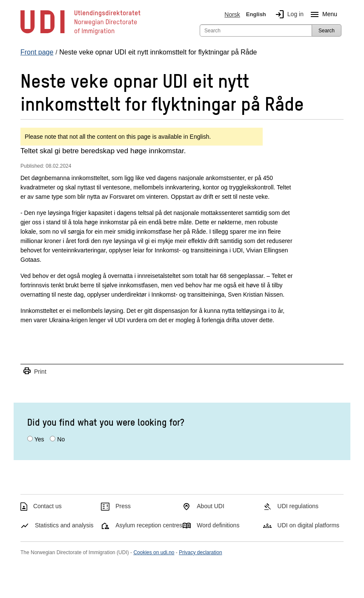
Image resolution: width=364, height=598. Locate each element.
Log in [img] (288, 14)
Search (327, 31)
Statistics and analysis (64, 525)
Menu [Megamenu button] (322, 14)
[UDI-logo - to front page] (80, 34)
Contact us (47, 506)
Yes (39, 439)
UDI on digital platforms (309, 525)
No (61, 439)
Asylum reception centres (149, 525)
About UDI (211, 506)
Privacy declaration (200, 552)
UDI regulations (298, 506)
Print (34, 371)
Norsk (232, 14)
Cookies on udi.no (154, 552)
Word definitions (218, 525)
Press (123, 506)
